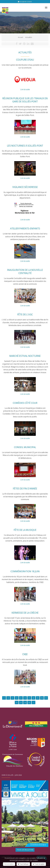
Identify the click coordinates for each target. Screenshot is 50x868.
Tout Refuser (23, 864)
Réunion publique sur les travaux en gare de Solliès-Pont (25, 100)
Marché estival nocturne (25, 356)
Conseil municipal (25, 447)
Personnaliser (9, 864)
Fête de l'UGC (25, 314)
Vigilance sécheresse (25, 187)
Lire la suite (25, 89)
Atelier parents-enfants (25, 228)
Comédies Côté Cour (25, 403)
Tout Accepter (39, 864)
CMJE (25, 654)
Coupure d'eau (25, 60)
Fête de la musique (25, 530)
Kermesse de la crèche (25, 613)
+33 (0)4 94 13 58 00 (25, 2)
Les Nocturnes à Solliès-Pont (25, 146)
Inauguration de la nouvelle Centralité (25, 272)
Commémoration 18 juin (25, 571)
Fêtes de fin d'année (25, 489)
